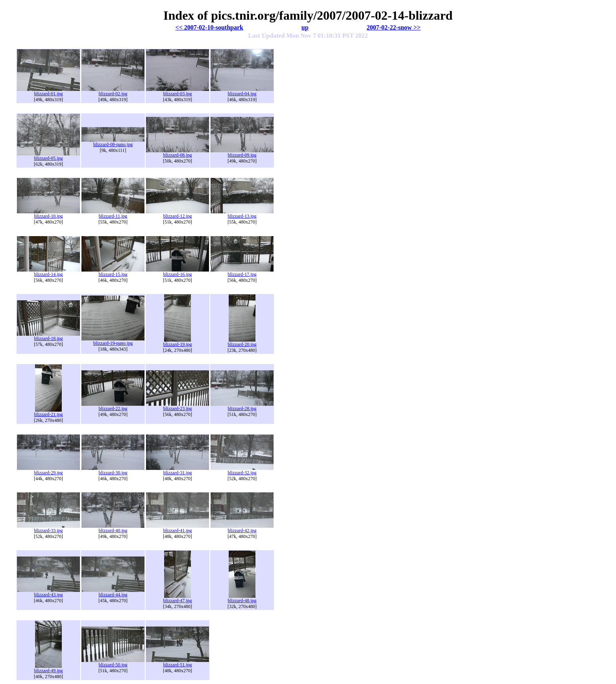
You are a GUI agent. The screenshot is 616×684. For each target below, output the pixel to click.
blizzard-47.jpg (178, 598)
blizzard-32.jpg (242, 470)
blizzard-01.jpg (48, 92)
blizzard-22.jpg (113, 406)
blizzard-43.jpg (48, 592)
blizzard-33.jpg (48, 528)
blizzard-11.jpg (113, 214)
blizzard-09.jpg (242, 153)
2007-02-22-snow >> (393, 27)
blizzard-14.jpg (48, 272)
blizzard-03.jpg (178, 92)
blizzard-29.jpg (48, 470)
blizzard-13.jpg (242, 214)
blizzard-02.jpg (113, 92)
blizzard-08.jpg (178, 153)
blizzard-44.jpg (113, 592)
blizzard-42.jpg (242, 528)
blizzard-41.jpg (178, 528)
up (305, 27)
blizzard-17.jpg (242, 272)
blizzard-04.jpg (242, 92)
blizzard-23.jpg (178, 406)
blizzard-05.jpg (48, 156)
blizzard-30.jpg (113, 470)
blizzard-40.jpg (113, 528)
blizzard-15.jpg (113, 272)
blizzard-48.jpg (242, 598)
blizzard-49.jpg (49, 668)
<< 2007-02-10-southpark (209, 27)
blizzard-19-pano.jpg (113, 341)
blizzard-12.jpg (178, 214)
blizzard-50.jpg (113, 663)
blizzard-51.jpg (178, 663)
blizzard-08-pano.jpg (113, 142)
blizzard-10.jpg (48, 214)
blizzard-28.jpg (242, 406)
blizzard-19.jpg (178, 342)
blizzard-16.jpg (178, 272)
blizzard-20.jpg (242, 342)
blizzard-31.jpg (178, 470)
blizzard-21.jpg (49, 412)
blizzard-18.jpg (48, 336)
